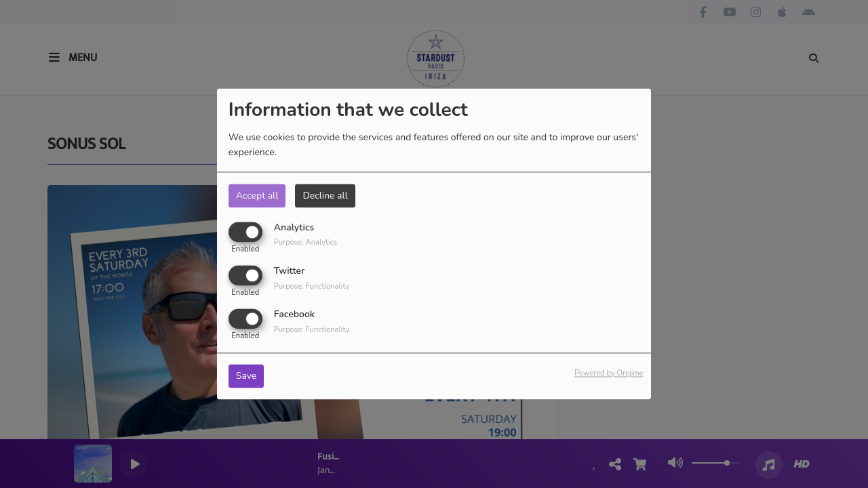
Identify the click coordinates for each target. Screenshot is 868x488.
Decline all (325, 196)
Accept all (257, 196)
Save (246, 377)
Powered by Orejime (609, 374)
